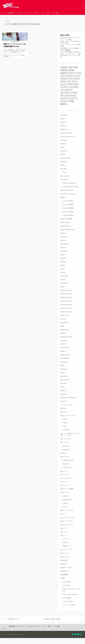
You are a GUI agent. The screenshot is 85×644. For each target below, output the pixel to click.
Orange (65, 511)
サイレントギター (68, 408)
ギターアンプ (66, 497)
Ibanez (64, 241)
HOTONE (65, 238)
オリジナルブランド (68, 482)
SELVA (64, 346)
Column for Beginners (68, 133)
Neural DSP (66, 468)
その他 (6, 55)
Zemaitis (65, 412)
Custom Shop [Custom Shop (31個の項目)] (64, 67)
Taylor (64, 375)
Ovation (64, 321)
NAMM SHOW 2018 (67, 299)
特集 (48, 13)
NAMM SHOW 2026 (67, 314)
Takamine (65, 372)
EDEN (64, 154)
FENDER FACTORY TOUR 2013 (71, 187)
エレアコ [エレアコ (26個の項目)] (77, 75)
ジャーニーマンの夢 (69, 611)
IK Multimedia (66, 245)
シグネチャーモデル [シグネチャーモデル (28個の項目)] (73, 84)
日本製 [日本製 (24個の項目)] (72, 101)
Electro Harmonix (67, 158)
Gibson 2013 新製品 (68, 202)
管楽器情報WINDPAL (14, 625)
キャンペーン (66, 490)
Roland (64, 336)
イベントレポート (67, 443)
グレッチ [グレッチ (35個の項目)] (63, 84)
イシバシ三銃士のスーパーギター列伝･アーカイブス (71, 438)
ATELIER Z (65, 115)
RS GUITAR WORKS (67, 339)
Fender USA (65, 180)
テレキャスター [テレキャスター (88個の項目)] (65, 92)
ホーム (4, 13)
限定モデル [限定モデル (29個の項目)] (64, 103)
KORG (64, 267)
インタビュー (66, 446)
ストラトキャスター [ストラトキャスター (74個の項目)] (66, 89)
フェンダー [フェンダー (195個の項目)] (74, 92)
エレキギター (20, 13)
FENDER (65, 169)
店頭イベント (66, 577)
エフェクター (12, 55)
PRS (63, 328)
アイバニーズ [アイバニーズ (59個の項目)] (72, 72)
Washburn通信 (67, 604)
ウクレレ (65, 457)
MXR (64, 288)
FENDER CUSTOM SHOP (70, 183)
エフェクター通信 (68, 607)
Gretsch (64, 234)
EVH (63, 165)
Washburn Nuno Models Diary (70, 401)
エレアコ (65, 475)
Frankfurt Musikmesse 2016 (69, 194)
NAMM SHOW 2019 (67, 303)
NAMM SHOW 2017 (67, 296)
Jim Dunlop (65, 252)
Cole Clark (65, 129)
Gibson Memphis (67, 227)
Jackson (64, 249)
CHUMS (64, 125)
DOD (64, 147)
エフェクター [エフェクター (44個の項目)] (70, 75)
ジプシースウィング (68, 515)
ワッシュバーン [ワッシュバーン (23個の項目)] (73, 98)
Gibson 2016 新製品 (67, 220)
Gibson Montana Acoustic (69, 230)
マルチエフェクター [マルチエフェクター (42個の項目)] (70, 95)
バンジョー (65, 537)
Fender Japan (66, 176)
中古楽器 (65, 566)
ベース (43, 13)
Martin (64, 274)
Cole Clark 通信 (67, 587)
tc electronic (66, 379)
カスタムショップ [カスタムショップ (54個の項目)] (66, 81)
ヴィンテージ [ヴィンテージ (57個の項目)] (64, 101)
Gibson (64, 198)
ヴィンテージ (66, 562)
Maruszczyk (65, 278)
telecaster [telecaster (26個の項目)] (71, 70)
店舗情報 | (53, 625)
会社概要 (59, 625)
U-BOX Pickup (66, 383)
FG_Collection (67, 591)
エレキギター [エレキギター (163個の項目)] (64, 78)
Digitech (65, 144)
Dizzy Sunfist (67, 450)
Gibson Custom (66, 223)
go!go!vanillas (67, 453)
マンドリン (65, 558)
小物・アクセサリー (68, 573)
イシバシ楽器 (55, 13)
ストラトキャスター (68, 526)
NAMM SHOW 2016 (67, 292)
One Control (65, 317)
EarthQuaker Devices (69, 464)
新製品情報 (11, 13)
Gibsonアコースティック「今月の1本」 (71, 596)
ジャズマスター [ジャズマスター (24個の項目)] (74, 87)
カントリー (65, 486)
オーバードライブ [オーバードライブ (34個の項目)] (75, 78)
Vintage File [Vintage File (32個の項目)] (64, 72)
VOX (63, 390)
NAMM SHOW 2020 (67, 307)
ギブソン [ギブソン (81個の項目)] (75, 81)
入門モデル (67, 433)
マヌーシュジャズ (67, 555)
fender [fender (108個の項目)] (71, 67)
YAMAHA (64, 404)
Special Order (66, 350)
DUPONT (65, 151)
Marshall (66, 508)
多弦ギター (65, 569)
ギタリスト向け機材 (9, 57)
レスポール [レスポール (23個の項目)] (64, 98)
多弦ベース (67, 548)
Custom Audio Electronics (69, 136)
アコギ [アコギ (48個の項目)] (79, 72)
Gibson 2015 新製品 (68, 209)
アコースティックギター (32, 13)
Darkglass (65, 140)
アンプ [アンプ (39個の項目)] (63, 75)
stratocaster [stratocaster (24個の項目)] (64, 70)
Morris (64, 281)
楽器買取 (47, 625)
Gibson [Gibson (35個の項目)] (76, 67)
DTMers (5, 625)
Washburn (65, 397)
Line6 (64, 270)
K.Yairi (64, 256)
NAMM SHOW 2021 (67, 310)
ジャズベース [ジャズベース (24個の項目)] (64, 87)
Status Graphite (66, 357)
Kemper (64, 260)
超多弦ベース (67, 551)
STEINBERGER (66, 361)
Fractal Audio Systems (68, 191)
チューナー (65, 533)
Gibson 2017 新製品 (68, 212)
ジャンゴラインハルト (69, 522)
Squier (65, 173)
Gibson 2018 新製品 (68, 216)
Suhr (64, 368)
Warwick (64, 394)
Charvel (64, 122)
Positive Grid (66, 325)
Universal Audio (67, 471)
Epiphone (65, 162)
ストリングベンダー (68, 529)
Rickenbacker (66, 332)
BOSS (64, 118)
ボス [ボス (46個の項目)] (62, 95)
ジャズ (64, 519)
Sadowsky (65, 343)
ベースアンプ (67, 544)
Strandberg (65, 365)
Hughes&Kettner (68, 504)
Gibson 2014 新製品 (68, 205)
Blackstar (66, 501)
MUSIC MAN (65, 285)
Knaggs (64, 263)
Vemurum (65, 386)
